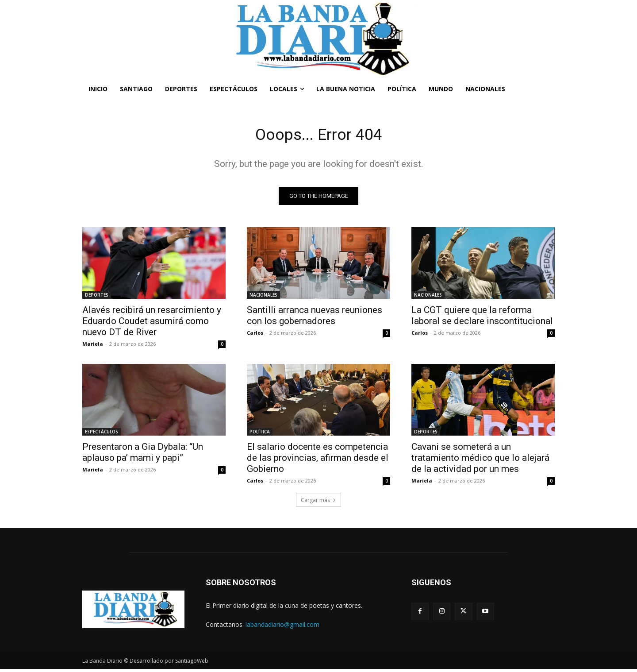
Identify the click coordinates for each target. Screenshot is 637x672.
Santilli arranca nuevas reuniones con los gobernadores (315, 318)
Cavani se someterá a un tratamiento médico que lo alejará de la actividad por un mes (480, 460)
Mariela (93, 346)
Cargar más (318, 503)
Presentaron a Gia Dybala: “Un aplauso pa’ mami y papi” (143, 455)
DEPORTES (97, 297)
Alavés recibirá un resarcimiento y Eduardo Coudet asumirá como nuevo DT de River (152, 324)
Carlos (255, 335)
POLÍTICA (260, 434)
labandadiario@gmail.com (282, 627)
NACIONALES (263, 297)
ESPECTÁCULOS (102, 434)
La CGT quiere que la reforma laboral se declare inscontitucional (482, 318)
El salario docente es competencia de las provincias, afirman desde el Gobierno (318, 460)
